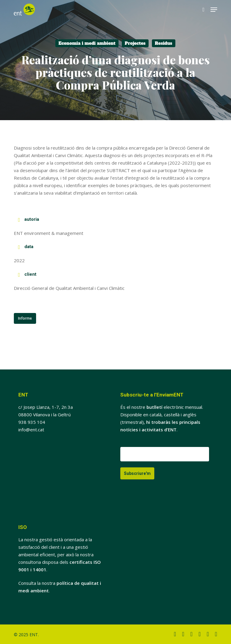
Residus (164, 43)
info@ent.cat (31, 430)
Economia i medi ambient (87, 43)
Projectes (135, 43)
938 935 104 (32, 422)
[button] (214, 10)
